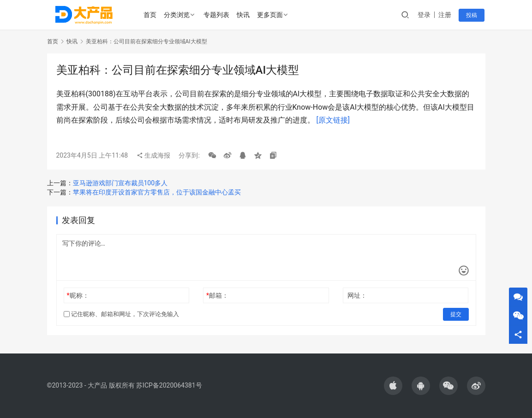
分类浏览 (177, 15)
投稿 (472, 15)
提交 (456, 314)
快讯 (243, 15)
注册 (446, 15)
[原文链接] (333, 120)
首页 (150, 15)
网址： (357, 295)
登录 (425, 15)
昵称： (78, 295)
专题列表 (216, 15)
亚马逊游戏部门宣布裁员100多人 (120, 183)
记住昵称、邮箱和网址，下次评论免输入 (121, 314)
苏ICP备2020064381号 (169, 385)
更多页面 (270, 15)
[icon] (393, 386)
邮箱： (217, 295)
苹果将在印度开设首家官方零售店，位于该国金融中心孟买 (157, 192)
